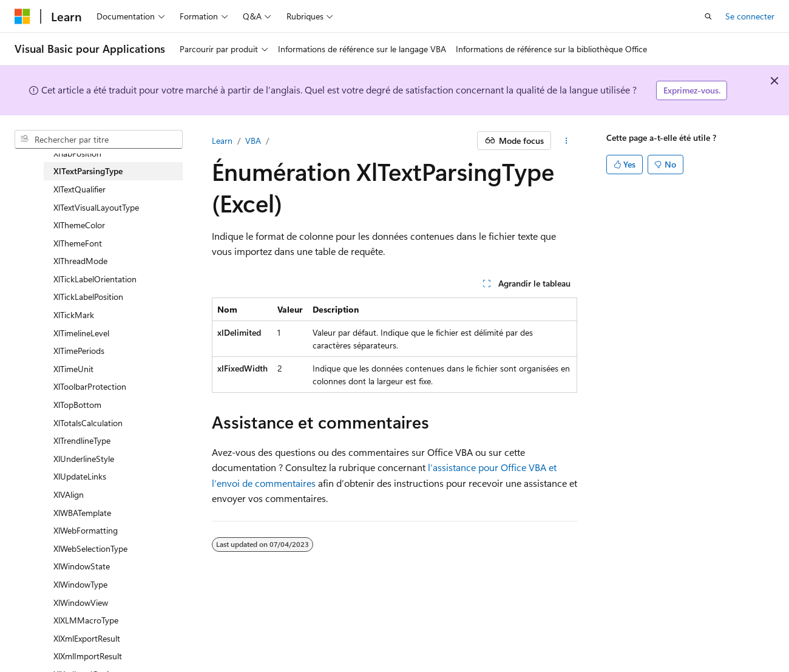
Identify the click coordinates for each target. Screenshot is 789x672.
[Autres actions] (567, 141)
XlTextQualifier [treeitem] (80, 189)
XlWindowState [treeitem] (82, 566)
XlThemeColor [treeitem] (79, 225)
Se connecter (750, 16)
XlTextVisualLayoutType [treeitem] (96, 207)
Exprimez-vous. (692, 90)
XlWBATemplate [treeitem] (82, 513)
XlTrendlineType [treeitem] (82, 440)
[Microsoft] (22, 16)
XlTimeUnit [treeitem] (73, 369)
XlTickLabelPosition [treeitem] (88, 297)
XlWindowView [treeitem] (81, 602)
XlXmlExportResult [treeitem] (87, 638)
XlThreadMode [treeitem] (80, 261)
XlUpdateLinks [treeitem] (80, 476)
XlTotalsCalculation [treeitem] (88, 423)
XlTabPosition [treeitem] (77, 153)
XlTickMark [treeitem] (74, 315)
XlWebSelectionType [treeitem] (90, 548)
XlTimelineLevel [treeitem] (81, 333)
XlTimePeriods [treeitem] (79, 351)
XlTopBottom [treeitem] (77, 405)
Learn (222, 141)
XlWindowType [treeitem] (80, 584)
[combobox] (99, 140)
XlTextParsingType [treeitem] (88, 171)
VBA (253, 141)
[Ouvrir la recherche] (708, 16)
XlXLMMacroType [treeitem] (86, 620)
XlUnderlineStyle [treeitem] (84, 459)
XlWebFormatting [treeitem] (86, 530)
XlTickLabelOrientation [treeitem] (95, 279)
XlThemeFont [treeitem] (78, 243)
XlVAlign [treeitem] (69, 494)
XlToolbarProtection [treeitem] (90, 386)
